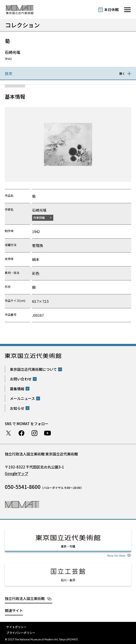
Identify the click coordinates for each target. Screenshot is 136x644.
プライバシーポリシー (21, 633)
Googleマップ (17, 473)
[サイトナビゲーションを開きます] (127, 10)
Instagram (34, 433)
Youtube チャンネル (48, 433)
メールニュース (22, 398)
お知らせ (17, 408)
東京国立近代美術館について (33, 369)
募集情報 (17, 389)
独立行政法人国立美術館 (25, 598)
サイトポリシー (16, 627)
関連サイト (14, 610)
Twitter (8, 433)
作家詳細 (39, 218)
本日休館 (111, 9)
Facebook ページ (21, 433)
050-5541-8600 (23, 487)
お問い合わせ (21, 379)
